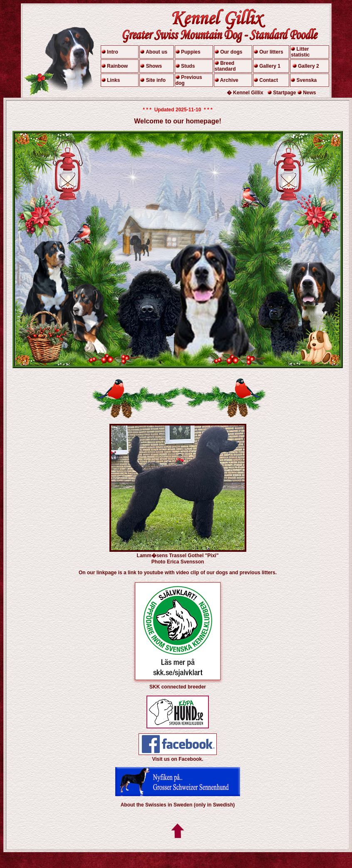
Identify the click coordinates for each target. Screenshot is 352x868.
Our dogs (231, 52)
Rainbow (117, 66)
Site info (156, 80)
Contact (269, 80)
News (309, 93)
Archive (229, 80)
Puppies (191, 52)
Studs (188, 66)
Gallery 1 (270, 66)
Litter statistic (300, 52)
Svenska (307, 80)
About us (156, 52)
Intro (113, 52)
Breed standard (225, 66)
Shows (154, 66)
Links (113, 80)
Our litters (271, 52)
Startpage (284, 93)
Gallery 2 (309, 66)
